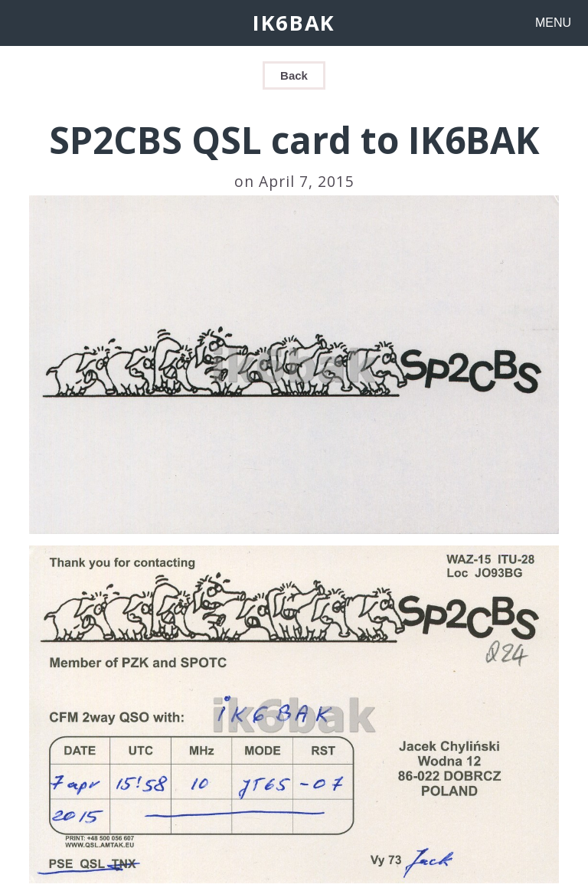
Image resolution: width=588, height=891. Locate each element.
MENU (553, 23)
